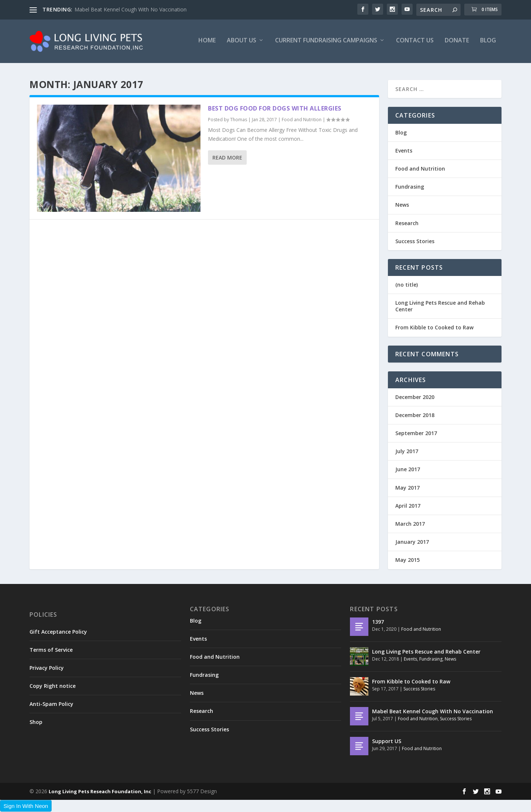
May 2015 (407, 560)
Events (404, 150)
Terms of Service (51, 650)
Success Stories (415, 241)
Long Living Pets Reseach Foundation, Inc (100, 791)
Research (407, 223)
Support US (387, 741)
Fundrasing (410, 187)
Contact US (415, 43)
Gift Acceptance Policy (58, 632)
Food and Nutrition (302, 120)
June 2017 (408, 470)
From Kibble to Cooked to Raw (434, 328)
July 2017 (407, 451)
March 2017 (410, 524)
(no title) (407, 285)
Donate (457, 43)
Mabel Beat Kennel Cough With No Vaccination (131, 9)
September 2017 (416, 433)
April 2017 (408, 506)
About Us (242, 43)
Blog (488, 43)
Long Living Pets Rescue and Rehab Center (440, 306)
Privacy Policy (47, 668)
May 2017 (407, 488)
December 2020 (415, 397)
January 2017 (412, 542)
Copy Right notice (53, 686)
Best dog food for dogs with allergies (275, 108)
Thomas (239, 120)
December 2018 (415, 415)
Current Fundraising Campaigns (326, 43)
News (402, 205)
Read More (227, 158)
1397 (378, 622)
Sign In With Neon (26, 806)
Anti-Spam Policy (51, 704)
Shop (36, 722)
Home (207, 43)
